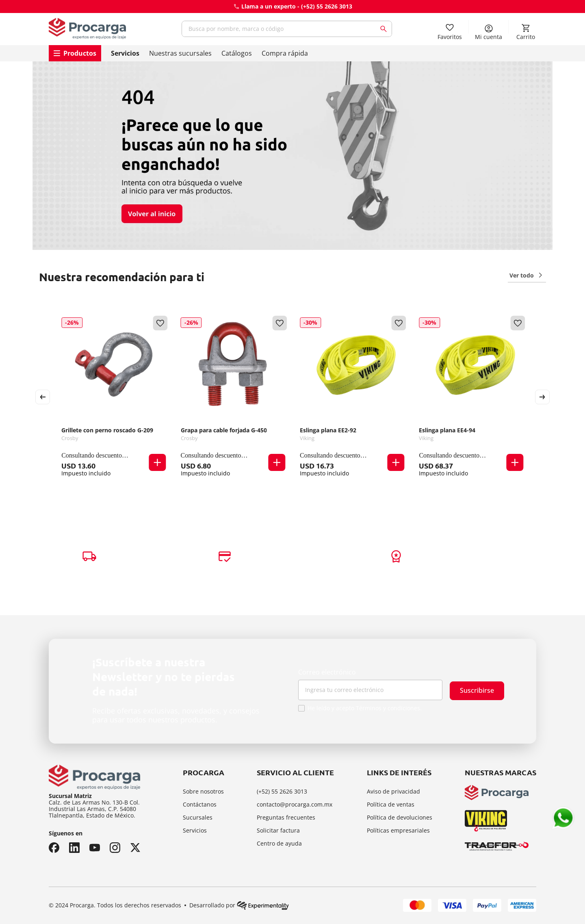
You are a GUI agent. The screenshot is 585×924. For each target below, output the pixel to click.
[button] (158, 462)
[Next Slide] (542, 397)
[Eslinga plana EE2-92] (352, 397)
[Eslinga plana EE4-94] (471, 397)
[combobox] (287, 29)
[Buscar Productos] (385, 29)
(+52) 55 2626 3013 (327, 6)
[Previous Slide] (43, 397)
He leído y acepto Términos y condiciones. (365, 708)
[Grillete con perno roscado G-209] (114, 397)
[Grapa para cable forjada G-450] (233, 397)
